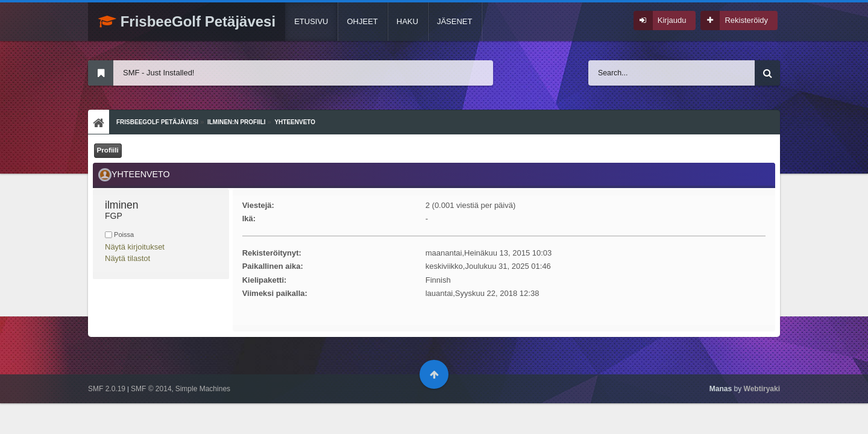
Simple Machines (203, 389)
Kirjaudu (672, 20)
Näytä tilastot (127, 258)
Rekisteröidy (746, 20)
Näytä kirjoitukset (135, 247)
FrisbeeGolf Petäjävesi (187, 21)
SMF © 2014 (151, 389)
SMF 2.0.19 (107, 389)
